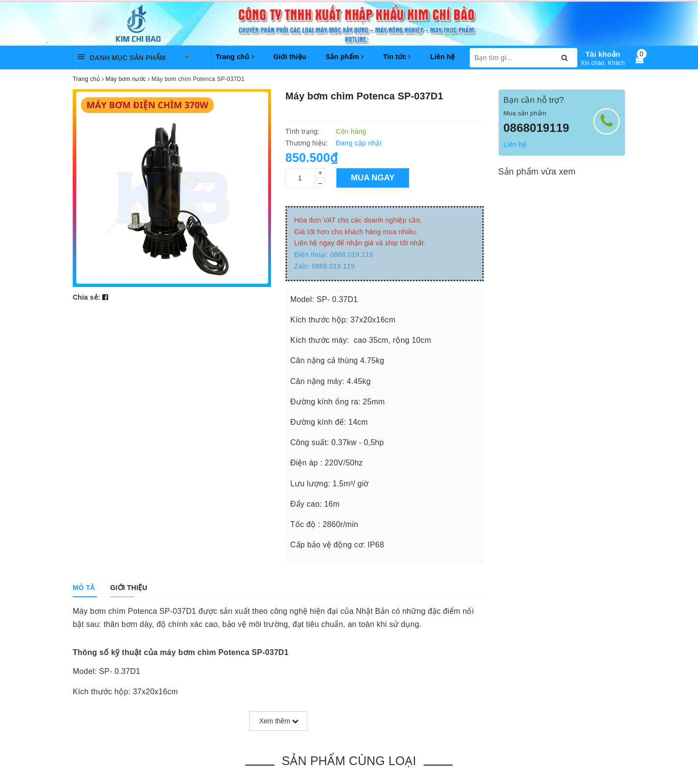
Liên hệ (443, 57)
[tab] (84, 588)
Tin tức (397, 57)
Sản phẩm (345, 57)
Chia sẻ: (87, 297)
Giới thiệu (290, 57)
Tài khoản (603, 54)
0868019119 (537, 128)
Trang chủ (235, 57)
